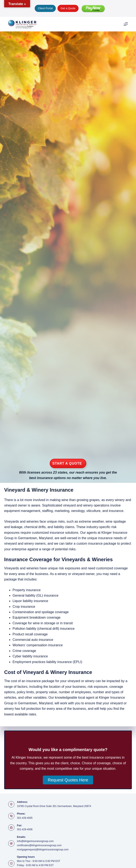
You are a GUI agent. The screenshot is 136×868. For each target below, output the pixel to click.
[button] (68, 780)
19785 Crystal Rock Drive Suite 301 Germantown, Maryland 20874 (54, 806)
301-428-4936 (25, 829)
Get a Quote (68, 8)
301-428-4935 (25, 818)
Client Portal (45, 8)
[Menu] (126, 24)
